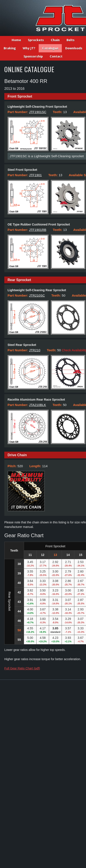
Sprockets (36, 40)
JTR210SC (37, 295)
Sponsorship (33, 56)
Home (16, 40)
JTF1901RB (38, 230)
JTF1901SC (38, 112)
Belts (71, 40)
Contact (56, 56)
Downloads (74, 48)
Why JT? (29, 48)
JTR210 (35, 350)
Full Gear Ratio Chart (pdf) (22, 668)
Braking (10, 48)
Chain (55, 40)
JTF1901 (35, 175)
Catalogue (50, 48)
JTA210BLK (37, 405)
